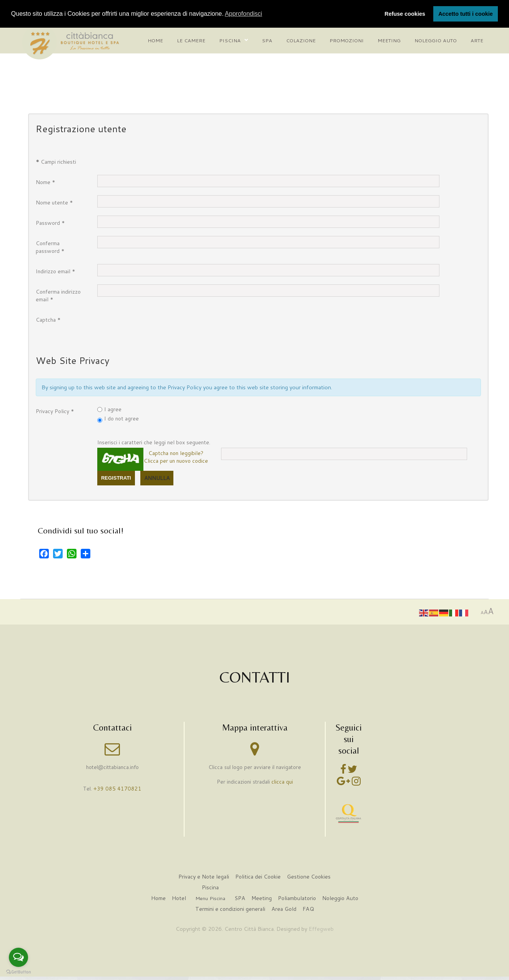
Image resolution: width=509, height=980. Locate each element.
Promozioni (347, 40)
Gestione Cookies (310, 877)
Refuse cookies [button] (405, 14)
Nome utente (54, 202)
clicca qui (282, 782)
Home (155, 40)
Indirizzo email (56, 271)
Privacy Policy (55, 411)
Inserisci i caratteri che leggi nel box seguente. (154, 442)
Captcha (48, 319)
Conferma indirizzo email (58, 295)
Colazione (301, 40)
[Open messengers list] (18, 957)
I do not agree (121, 418)
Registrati (116, 478)
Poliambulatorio (297, 898)
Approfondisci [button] (244, 14)
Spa (267, 40)
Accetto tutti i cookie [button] (466, 14)
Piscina (230, 40)
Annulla (157, 478)
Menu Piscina (209, 899)
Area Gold (284, 909)
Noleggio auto (436, 40)
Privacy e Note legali (203, 877)
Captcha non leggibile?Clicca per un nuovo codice (176, 457)
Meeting (389, 40)
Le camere (191, 40)
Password (50, 223)
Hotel (178, 898)
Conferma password (50, 247)
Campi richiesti (56, 161)
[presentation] (156, 327)
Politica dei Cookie (258, 877)
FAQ (309, 909)
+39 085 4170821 (117, 788)
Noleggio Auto (342, 898)
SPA (239, 898)
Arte (477, 40)
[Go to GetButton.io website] (18, 972)
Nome (46, 182)
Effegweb (321, 929)
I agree (113, 409)
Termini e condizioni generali (230, 909)
